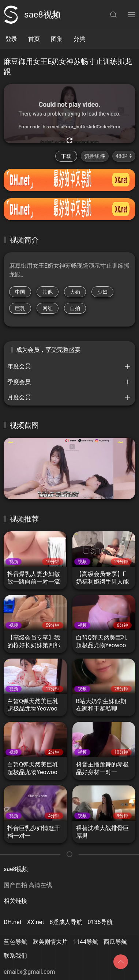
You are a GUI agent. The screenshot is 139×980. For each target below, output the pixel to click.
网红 (48, 308)
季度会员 (19, 382)
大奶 (75, 292)
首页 (34, 39)
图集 (57, 39)
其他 (48, 292)
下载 (66, 156)
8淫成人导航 (66, 922)
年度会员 (19, 366)
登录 (11, 39)
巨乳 (20, 308)
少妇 (102, 292)
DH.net (13, 922)
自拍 (75, 308)
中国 (20, 292)
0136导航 (100, 922)
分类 (79, 39)
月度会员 (19, 397)
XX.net (36, 922)
